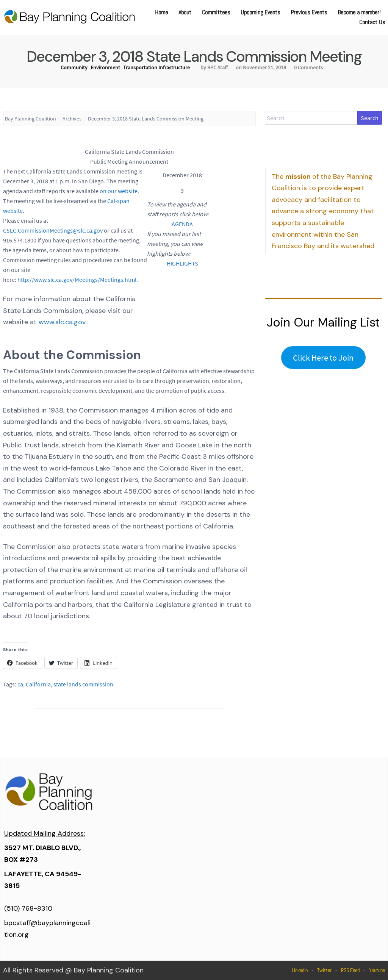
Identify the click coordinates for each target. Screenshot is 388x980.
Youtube (377, 970)
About (185, 12)
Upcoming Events (260, 12)
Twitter (324, 970)
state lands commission (83, 684)
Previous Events (309, 12)
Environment (105, 67)
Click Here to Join (323, 358)
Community (74, 67)
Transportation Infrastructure (156, 67)
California (38, 684)
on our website (119, 191)
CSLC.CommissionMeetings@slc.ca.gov (53, 230)
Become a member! (359, 12)
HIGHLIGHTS (182, 263)
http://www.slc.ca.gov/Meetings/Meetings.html (77, 280)
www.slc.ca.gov (62, 322)
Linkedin (300, 970)
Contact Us (372, 22)
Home (161, 12)
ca (20, 684)
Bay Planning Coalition (31, 119)
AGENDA (182, 224)
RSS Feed (350, 970)
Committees (216, 12)
